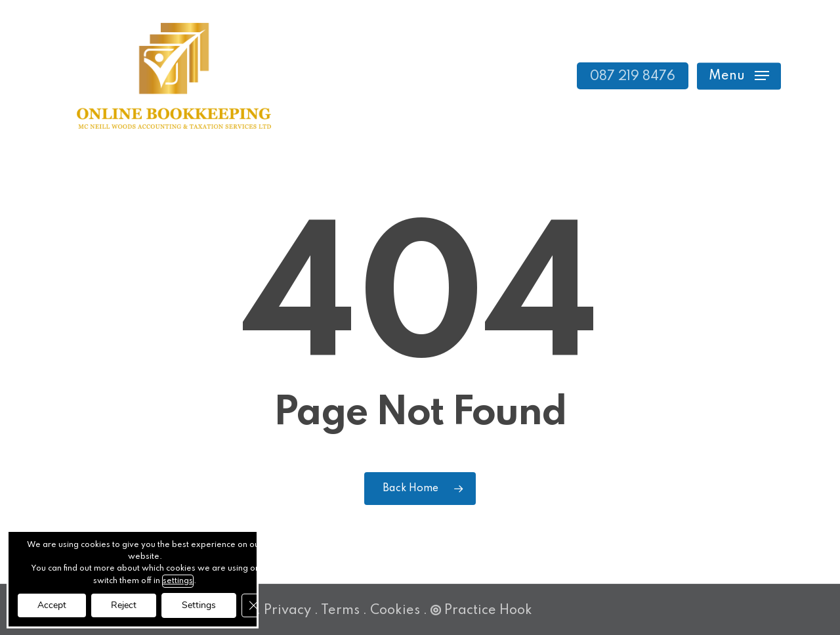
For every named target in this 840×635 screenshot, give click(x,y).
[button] (739, 76)
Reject (124, 605)
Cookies (395, 611)
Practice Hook (481, 611)
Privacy (287, 611)
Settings (199, 605)
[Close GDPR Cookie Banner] (253, 605)
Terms (340, 611)
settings (178, 581)
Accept (52, 605)
